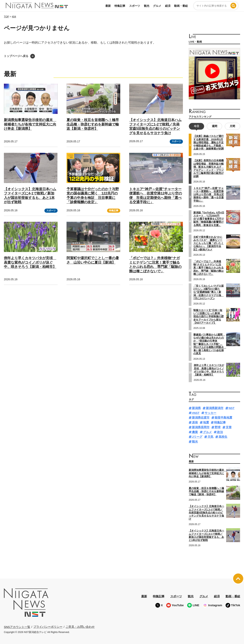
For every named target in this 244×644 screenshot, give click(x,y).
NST (232, 408)
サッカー (210, 413)
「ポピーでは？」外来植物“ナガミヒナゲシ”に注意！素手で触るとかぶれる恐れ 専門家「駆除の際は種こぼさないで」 (209, 267)
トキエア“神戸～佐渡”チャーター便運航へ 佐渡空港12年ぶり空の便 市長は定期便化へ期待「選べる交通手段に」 (209, 194)
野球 (218, 427)
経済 (168, 6)
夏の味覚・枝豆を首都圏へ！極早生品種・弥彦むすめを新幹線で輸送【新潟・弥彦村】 (93, 124)
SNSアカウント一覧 (17, 627)
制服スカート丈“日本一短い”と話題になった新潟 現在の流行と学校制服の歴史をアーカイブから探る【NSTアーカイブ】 (209, 316)
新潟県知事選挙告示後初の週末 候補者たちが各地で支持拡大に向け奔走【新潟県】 (30, 124)
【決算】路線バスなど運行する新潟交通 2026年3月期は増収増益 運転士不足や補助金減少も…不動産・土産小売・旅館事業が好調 (209, 142)
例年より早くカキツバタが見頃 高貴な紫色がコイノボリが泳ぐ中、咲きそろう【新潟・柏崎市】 (30, 262)
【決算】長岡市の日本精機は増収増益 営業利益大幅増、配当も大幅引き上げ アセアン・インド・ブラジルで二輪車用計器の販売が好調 (209, 168)
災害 (229, 427)
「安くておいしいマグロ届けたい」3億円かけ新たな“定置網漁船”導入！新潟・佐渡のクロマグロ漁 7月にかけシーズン (209, 292)
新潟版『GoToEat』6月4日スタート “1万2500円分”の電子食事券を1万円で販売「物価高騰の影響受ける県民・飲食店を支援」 (209, 219)
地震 (206, 422)
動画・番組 (181, 6)
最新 (108, 6)
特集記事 (120, 6)
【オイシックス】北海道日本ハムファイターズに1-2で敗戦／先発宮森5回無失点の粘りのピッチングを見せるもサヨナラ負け (206, 512)
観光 (147, 6)
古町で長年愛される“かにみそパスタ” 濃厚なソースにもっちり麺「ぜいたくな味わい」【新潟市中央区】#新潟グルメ (209, 243)
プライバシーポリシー (48, 626)
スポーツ (135, 6)
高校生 (223, 437)
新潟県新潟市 (215, 408)
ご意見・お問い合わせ (80, 626)
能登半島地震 (223, 417)
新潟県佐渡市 (201, 417)
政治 (220, 432)
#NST (196, 413)
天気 (210, 437)
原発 (195, 422)
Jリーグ (197, 437)
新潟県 (196, 408)
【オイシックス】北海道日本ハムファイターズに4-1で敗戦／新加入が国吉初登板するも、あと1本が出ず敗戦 (206, 535)
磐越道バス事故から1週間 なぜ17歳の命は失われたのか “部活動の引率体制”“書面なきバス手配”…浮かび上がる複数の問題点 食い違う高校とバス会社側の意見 (210, 344)
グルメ (157, 6)
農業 (195, 432)
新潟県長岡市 (201, 427)
